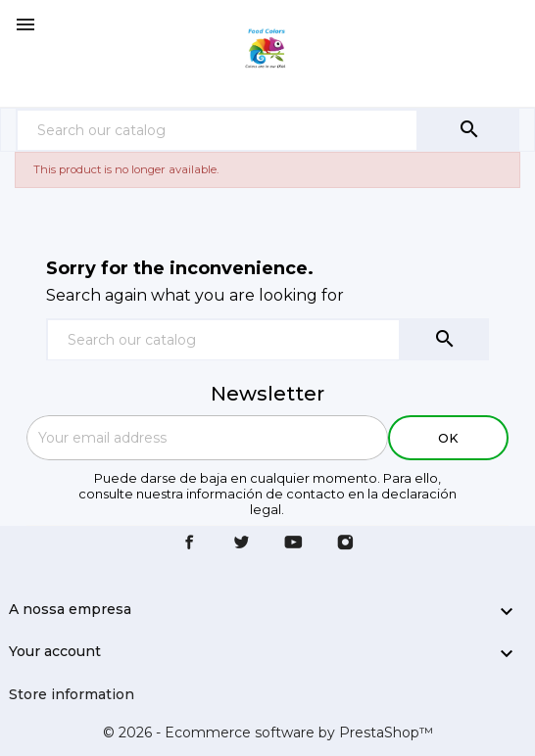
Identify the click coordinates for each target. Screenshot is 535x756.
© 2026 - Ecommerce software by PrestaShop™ (268, 732)
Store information (72, 694)
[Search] (217, 130)
